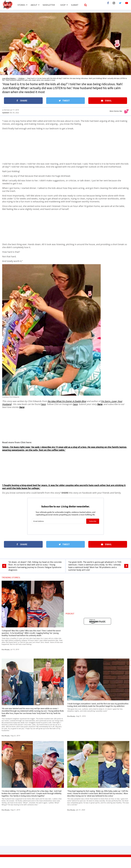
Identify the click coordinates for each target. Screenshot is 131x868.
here (43, 404)
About (34, 5)
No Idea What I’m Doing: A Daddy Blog (67, 401)
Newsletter (49, 5)
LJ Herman (6, 110)
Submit (75, 5)
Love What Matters (9, 78)
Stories (21, 5)
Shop (63, 5)
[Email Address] (59, 521)
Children (21, 78)
